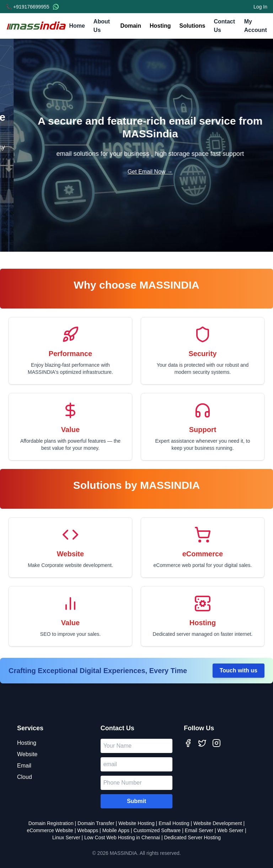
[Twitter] (202, 743)
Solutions (192, 26)
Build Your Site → (137, 176)
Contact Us (224, 26)
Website (27, 754)
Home (77, 26)
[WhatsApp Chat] (56, 7)
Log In (260, 7)
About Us (103, 26)
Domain (131, 26)
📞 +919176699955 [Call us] (28, 7)
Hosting (160, 26)
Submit (136, 801)
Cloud (25, 777)
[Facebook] (188, 743)
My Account (256, 26)
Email (24, 766)
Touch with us (239, 670)
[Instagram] (216, 743)
